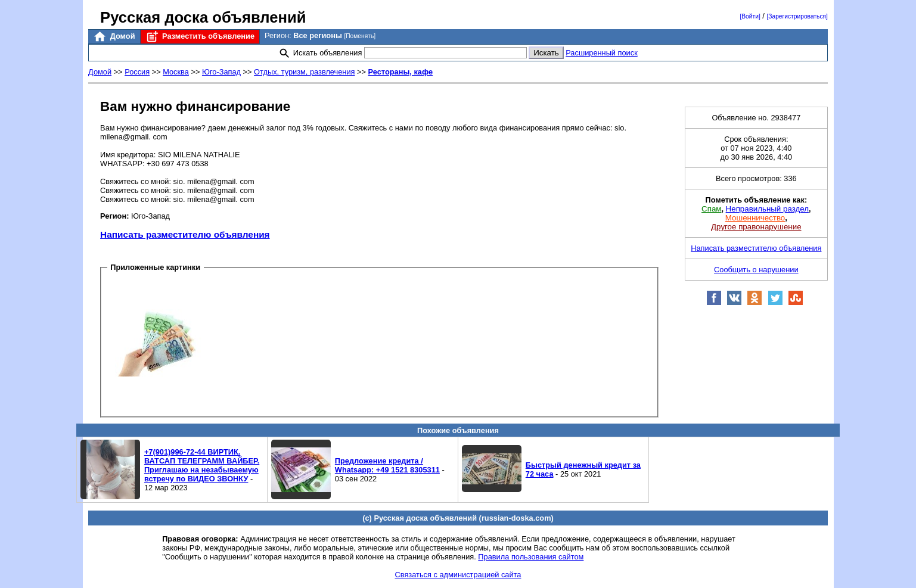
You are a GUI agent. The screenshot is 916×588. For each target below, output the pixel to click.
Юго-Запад (221, 72)
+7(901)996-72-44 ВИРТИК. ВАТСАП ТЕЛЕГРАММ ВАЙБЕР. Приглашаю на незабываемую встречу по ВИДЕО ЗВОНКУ (202, 465)
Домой (114, 37)
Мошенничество (755, 218)
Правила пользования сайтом (531, 557)
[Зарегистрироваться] (797, 16)
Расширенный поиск (602, 53)
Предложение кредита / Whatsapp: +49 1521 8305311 (387, 465)
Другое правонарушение (756, 227)
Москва (176, 72)
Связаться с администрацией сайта (458, 575)
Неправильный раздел (767, 209)
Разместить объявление (200, 37)
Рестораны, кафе (401, 72)
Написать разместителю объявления (185, 234)
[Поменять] (360, 36)
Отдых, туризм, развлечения (304, 72)
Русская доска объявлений (203, 17)
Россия (137, 72)
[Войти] (750, 16)
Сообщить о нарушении (756, 270)
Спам (711, 209)
